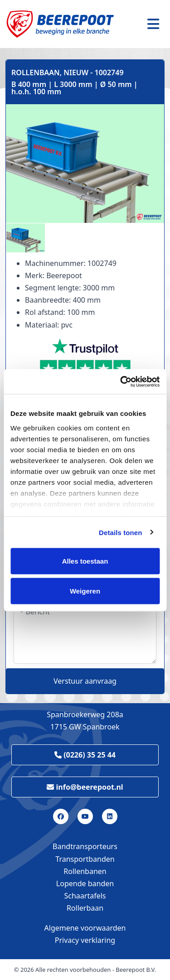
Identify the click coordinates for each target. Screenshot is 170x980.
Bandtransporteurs (85, 846)
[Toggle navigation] (153, 24)
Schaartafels (85, 896)
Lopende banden (85, 883)
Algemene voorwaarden (85, 928)
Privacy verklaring (85, 940)
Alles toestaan (85, 561)
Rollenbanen (85, 871)
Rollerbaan (85, 908)
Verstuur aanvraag (85, 681)
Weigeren (85, 591)
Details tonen (120, 532)
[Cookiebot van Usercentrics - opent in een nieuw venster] (121, 381)
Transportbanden (85, 859)
